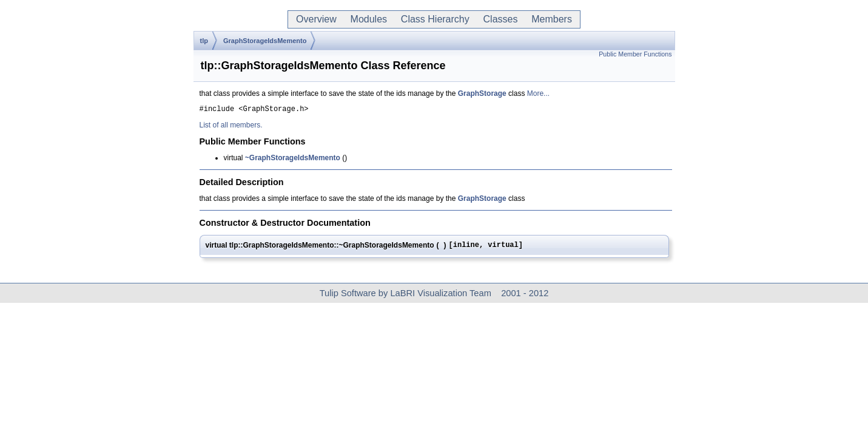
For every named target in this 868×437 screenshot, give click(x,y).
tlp (204, 41)
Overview (316, 19)
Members (551, 19)
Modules (369, 19)
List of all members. (231, 127)
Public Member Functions (635, 54)
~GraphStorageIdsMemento (293, 160)
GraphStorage (482, 93)
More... (538, 93)
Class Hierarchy (435, 19)
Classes (501, 19)
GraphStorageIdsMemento (265, 41)
